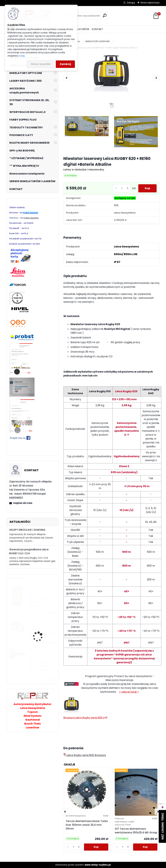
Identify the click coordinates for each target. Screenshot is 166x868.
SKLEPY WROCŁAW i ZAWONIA (27, 530)
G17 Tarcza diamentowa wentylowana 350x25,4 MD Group (136, 831)
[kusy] (122, 188)
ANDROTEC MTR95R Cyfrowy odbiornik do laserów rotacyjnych (40, 667)
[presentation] (67, 78)
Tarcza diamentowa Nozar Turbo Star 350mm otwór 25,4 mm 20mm (87, 825)
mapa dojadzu (31, 218)
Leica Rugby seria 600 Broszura (85, 755)
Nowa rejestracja (150, 3)
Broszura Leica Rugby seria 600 (83, 718)
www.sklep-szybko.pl (98, 865)
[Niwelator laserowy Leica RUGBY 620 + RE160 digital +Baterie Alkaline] (111, 72)
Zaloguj (131, 3)
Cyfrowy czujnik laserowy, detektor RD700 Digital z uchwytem (38, 601)
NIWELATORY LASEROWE (98, 41)
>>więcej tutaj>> (129, 692)
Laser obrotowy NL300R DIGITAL (41, 635)
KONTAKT (97, 29)
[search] (105, 16)
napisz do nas (23, 503)
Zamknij (65, 64)
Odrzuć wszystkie (41, 64)
